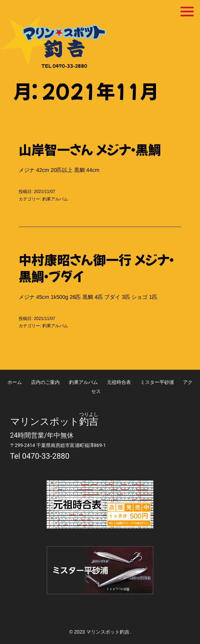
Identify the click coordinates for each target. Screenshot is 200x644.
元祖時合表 (119, 382)
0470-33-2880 (46, 456)
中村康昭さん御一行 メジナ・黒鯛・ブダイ (96, 268)
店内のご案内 (45, 382)
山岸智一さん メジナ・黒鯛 (90, 149)
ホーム (15, 382)
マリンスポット (45, 422)
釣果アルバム (55, 199)
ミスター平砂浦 (157, 382)
